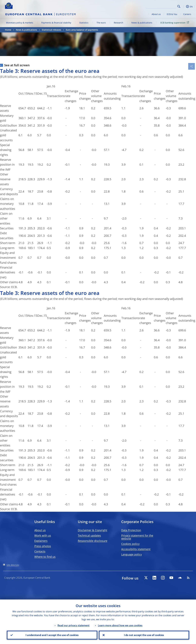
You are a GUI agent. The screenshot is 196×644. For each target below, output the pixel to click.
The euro (101, 23)
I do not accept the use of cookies (144, 635)
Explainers (41, 541)
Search (179, 6)
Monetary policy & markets (20, 23)
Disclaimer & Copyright (92, 530)
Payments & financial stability (56, 23)
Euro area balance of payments (82, 30)
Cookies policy (130, 544)
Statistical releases (51, 30)
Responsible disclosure (93, 541)
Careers (187, 14)
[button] (184, 7)
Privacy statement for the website (137, 537)
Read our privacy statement (73, 625)
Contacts (40, 551)
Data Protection (131, 530)
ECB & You (172, 14)
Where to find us (45, 557)
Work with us (43, 535)
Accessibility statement (136, 549)
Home (8, 30)
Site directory (13, 565)
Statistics (84, 23)
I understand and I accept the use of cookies (52, 635)
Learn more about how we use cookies (120, 625)
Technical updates (89, 535)
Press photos (43, 546)
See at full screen (17, 65)
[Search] (161, 6)
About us (156, 14)
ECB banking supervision (175, 22)
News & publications (142, 23)
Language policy (132, 554)
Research (119, 23)
